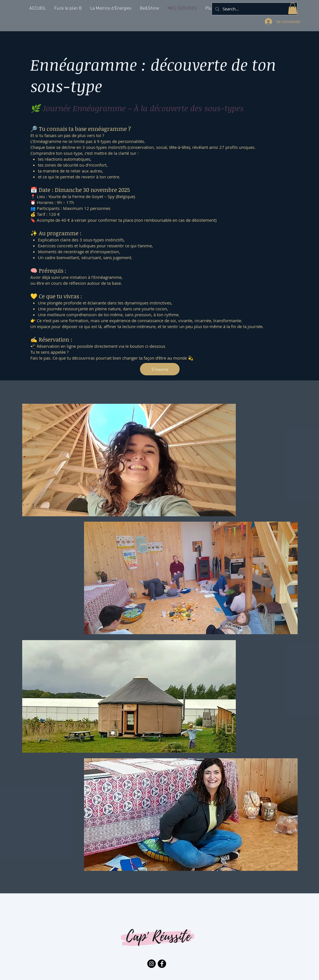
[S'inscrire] (160, 369)
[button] (293, 9)
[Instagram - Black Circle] (151, 964)
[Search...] (254, 9)
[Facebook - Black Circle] (162, 964)
